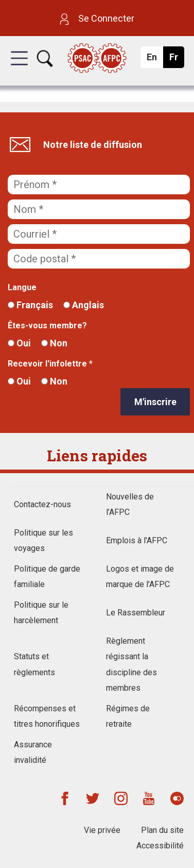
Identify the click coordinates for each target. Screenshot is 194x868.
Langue (22, 287)
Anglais (84, 305)
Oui (19, 343)
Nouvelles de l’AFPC (130, 504)
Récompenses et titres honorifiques (47, 716)
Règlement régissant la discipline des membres (131, 664)
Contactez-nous (42, 504)
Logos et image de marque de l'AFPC (140, 577)
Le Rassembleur (136, 613)
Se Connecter (97, 18)
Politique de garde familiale (47, 577)
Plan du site (162, 830)
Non (54, 343)
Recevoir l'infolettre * (50, 364)
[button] (19, 68)
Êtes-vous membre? (47, 326)
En (155, 60)
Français (30, 305)
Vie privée (102, 830)
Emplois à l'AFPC (137, 540)
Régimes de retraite (128, 716)
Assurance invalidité (33, 752)
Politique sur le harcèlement (41, 613)
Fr (176, 60)
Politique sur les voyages (43, 540)
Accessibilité (160, 846)
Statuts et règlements (34, 664)
